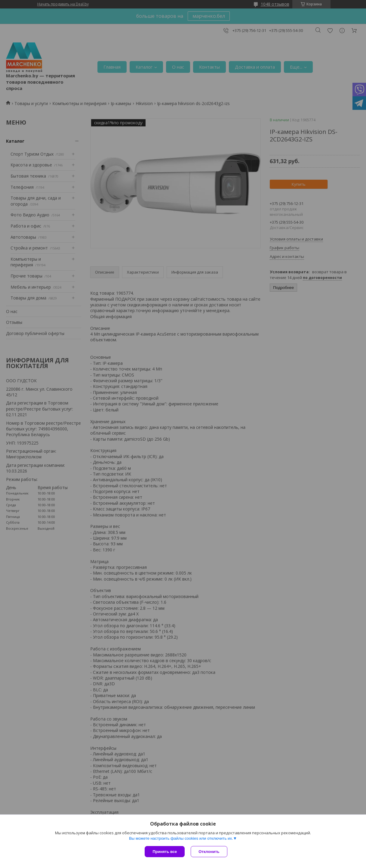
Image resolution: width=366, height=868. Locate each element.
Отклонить (209, 852)
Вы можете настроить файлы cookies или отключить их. (181, 838)
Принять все (165, 852)
